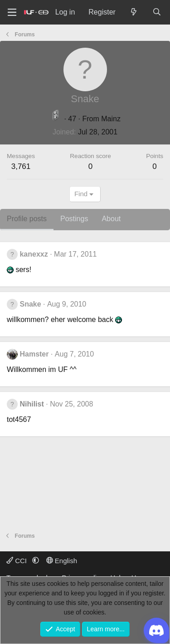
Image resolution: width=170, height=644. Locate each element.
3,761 (21, 166)
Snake (30, 304)
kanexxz (34, 254)
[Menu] (12, 12)
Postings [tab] (74, 219)
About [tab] (111, 219)
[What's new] (134, 12)
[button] (36, 561)
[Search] (157, 12)
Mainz (111, 119)
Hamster (34, 354)
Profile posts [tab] (27, 219)
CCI (17, 561)
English (62, 561)
